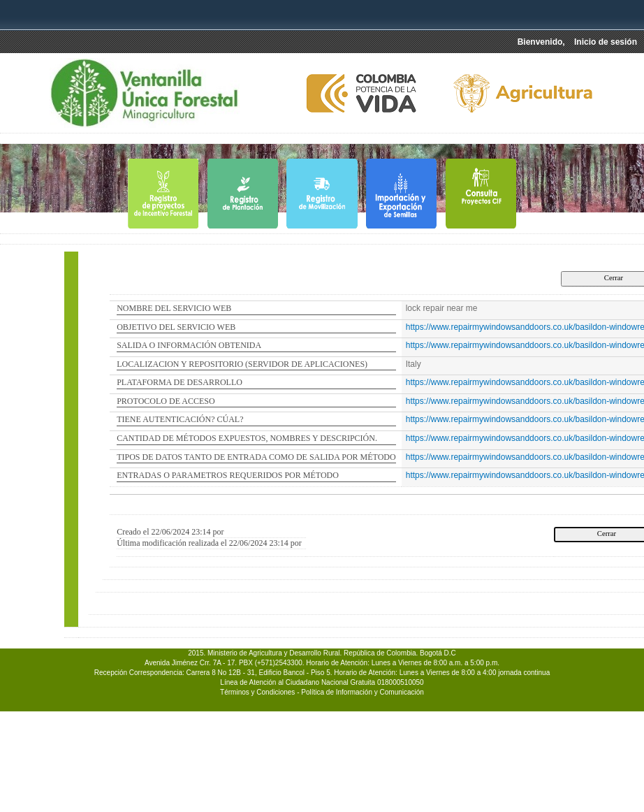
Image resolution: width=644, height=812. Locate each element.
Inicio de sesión (606, 42)
